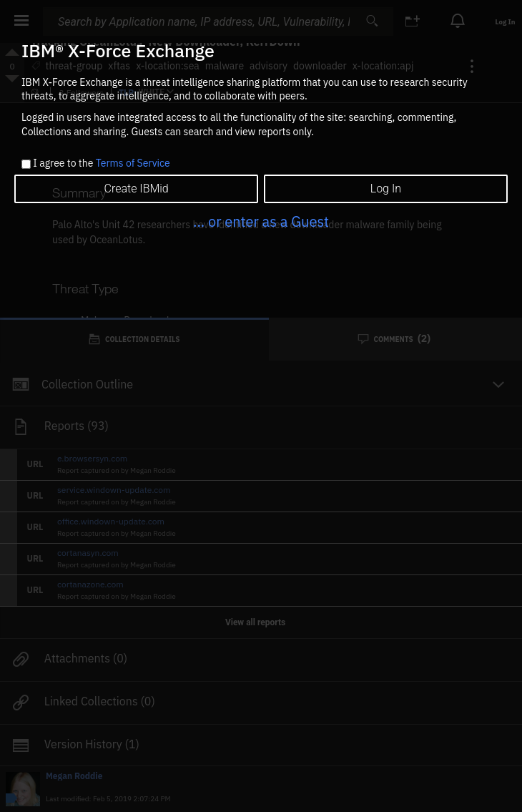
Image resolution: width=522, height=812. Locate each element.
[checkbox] (26, 164)
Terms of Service (133, 163)
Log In (386, 189)
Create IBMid (137, 189)
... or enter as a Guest (261, 221)
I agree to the (101, 164)
